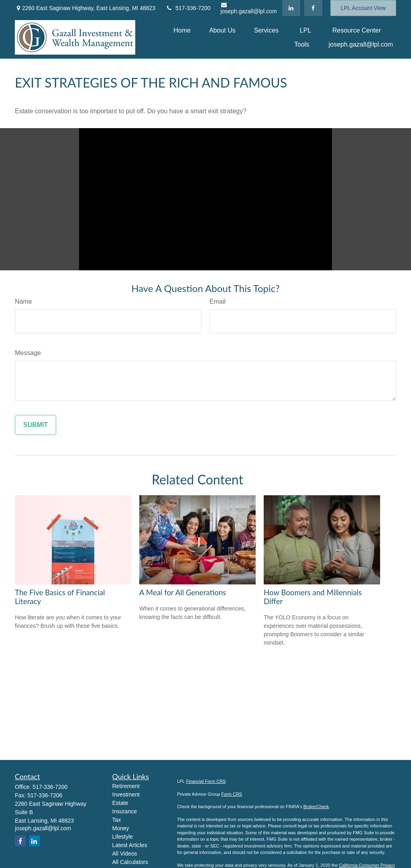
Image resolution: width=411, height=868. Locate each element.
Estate (120, 803)
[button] (182, 30)
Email (218, 301)
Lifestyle (123, 837)
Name (23, 301)
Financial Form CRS (206, 781)
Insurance (125, 811)
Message (28, 353)
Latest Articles (130, 845)
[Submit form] (36, 425)
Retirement (126, 786)
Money (121, 828)
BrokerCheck (316, 807)
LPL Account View (363, 8)
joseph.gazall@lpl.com (248, 8)
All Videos (125, 854)
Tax (117, 820)
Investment (126, 794)
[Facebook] (313, 8)
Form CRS (232, 794)
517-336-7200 (188, 8)
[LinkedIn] (291, 8)
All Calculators (130, 862)
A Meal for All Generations (183, 592)
